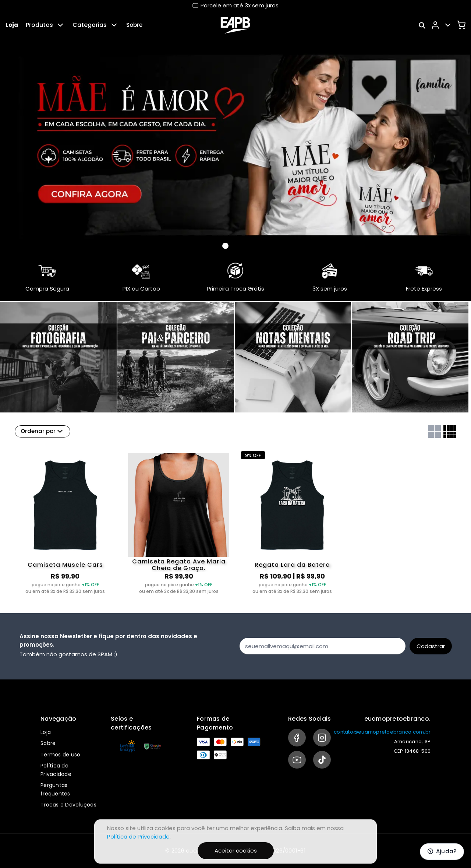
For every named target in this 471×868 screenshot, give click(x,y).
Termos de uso (60, 755)
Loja (12, 25)
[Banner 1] (234, 246)
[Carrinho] (461, 25)
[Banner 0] (225, 246)
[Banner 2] (243, 246)
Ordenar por (43, 431)
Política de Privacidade (138, 837)
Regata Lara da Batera (292, 565)
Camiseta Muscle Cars (65, 565)
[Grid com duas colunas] (434, 431)
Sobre (134, 25)
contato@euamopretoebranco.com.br (382, 732)
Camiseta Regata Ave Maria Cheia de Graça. (179, 565)
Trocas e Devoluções (68, 805)
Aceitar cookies (236, 851)
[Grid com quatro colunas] (450, 431)
